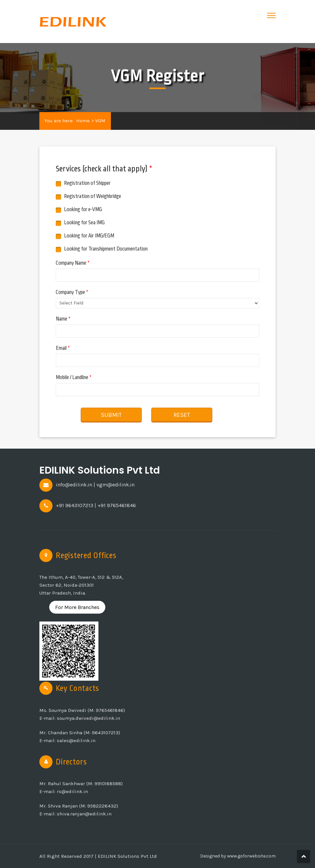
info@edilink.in (74, 485)
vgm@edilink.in (115, 485)
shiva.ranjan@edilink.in (84, 814)
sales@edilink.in (76, 740)
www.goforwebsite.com (251, 856)
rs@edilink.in (72, 791)
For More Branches (77, 607)
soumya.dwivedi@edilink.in (88, 718)
